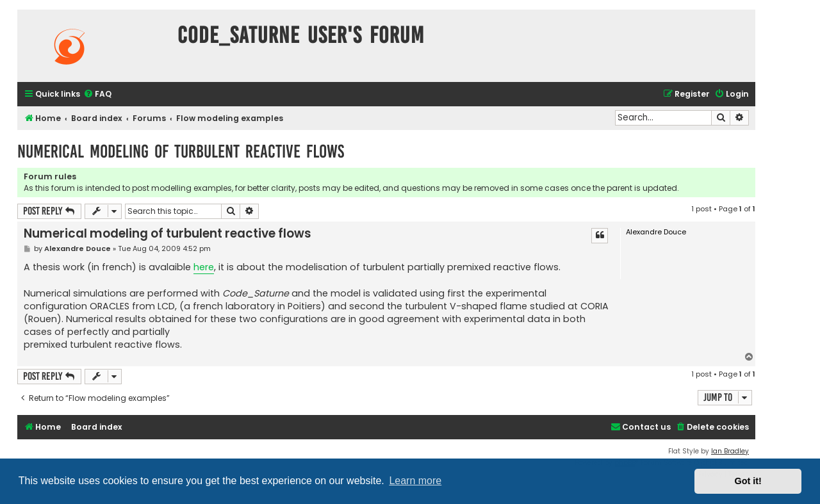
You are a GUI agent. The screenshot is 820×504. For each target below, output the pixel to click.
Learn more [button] (415, 481)
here (204, 267)
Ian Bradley (730, 451)
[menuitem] (97, 94)
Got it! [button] (748, 481)
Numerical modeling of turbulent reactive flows (181, 151)
